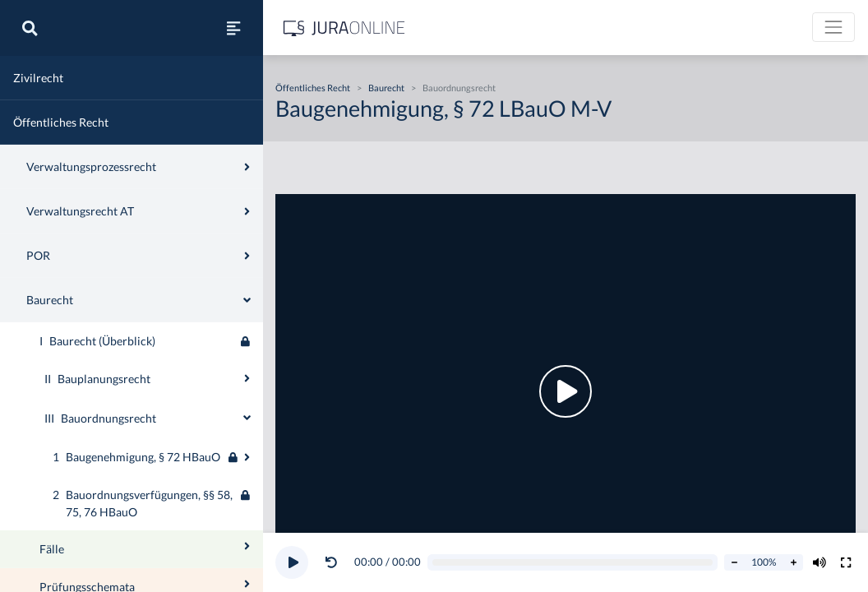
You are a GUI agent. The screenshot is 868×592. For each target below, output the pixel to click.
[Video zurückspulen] (331, 562)
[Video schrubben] (573, 563)
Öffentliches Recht (313, 88)
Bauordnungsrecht (459, 88)
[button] (335, 562)
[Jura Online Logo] (344, 28)
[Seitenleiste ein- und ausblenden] (233, 28)
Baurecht (386, 88)
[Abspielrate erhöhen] (793, 562)
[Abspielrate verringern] (734, 562)
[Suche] (30, 28)
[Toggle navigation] (833, 27)
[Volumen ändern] (820, 562)
